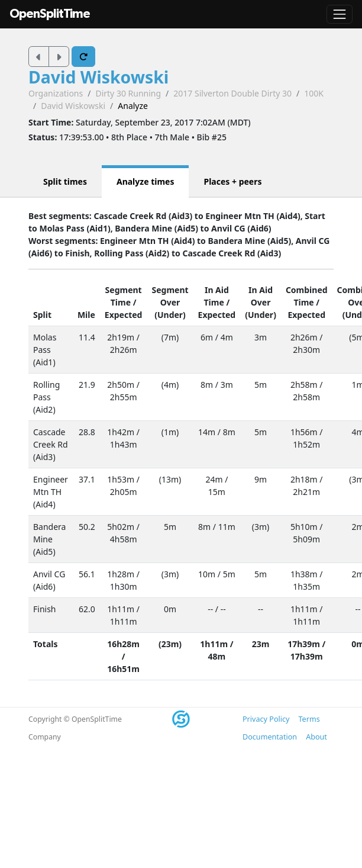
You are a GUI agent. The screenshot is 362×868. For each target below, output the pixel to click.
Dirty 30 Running (128, 93)
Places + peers (232, 181)
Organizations (56, 93)
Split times (65, 181)
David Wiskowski (98, 77)
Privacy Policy (266, 719)
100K (314, 93)
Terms (309, 719)
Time (121, 302)
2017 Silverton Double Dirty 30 (232, 93)
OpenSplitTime (50, 14)
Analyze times (146, 181)
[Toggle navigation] (340, 14)
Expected (124, 315)
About (316, 737)
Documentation (270, 737)
